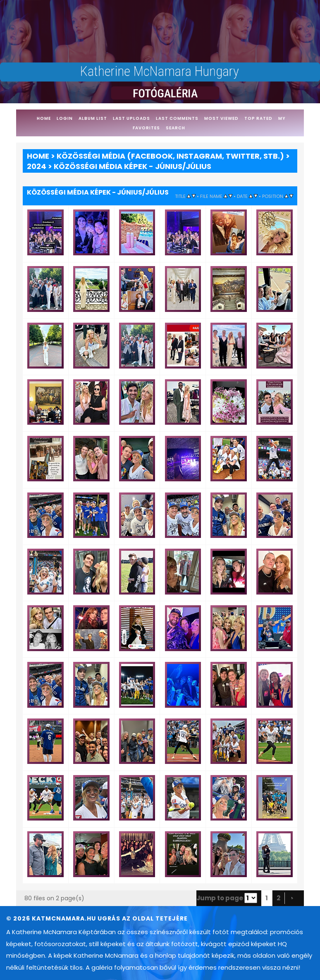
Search (176, 128)
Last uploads (131, 118)
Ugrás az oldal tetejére (143, 918)
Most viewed (221, 118)
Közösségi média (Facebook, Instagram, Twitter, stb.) (170, 156)
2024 (37, 166)
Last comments (177, 118)
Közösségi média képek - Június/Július (133, 166)
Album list (93, 118)
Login (65, 118)
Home (44, 118)
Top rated (258, 118)
